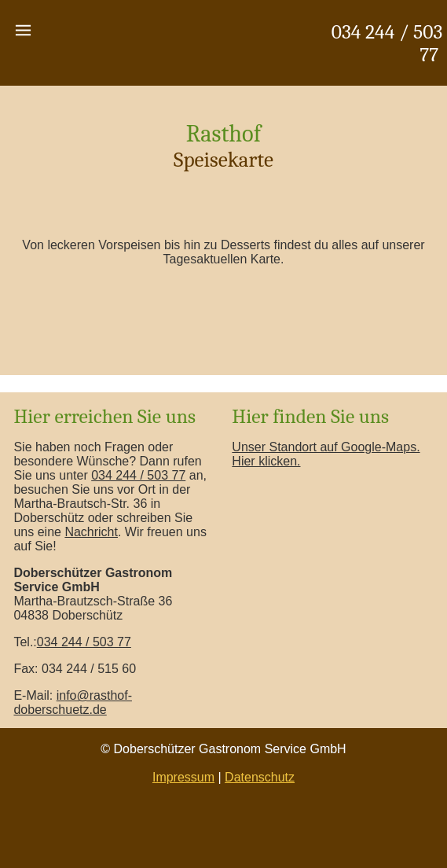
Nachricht (91, 532)
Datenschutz (260, 777)
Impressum (183, 777)
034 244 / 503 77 (138, 475)
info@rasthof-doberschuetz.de (73, 702)
